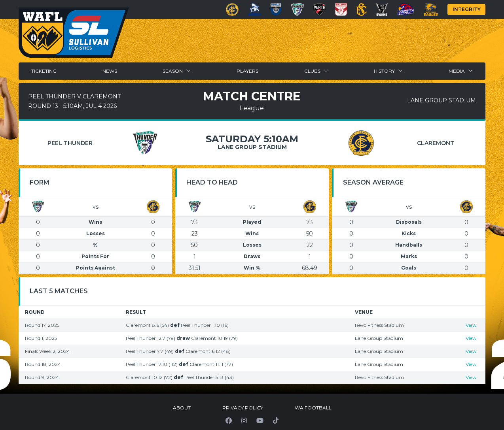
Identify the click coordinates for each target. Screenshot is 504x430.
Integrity (467, 9)
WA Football (313, 408)
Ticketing (44, 71)
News (110, 71)
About (182, 408)
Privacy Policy (243, 408)
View (471, 325)
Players (247, 71)
